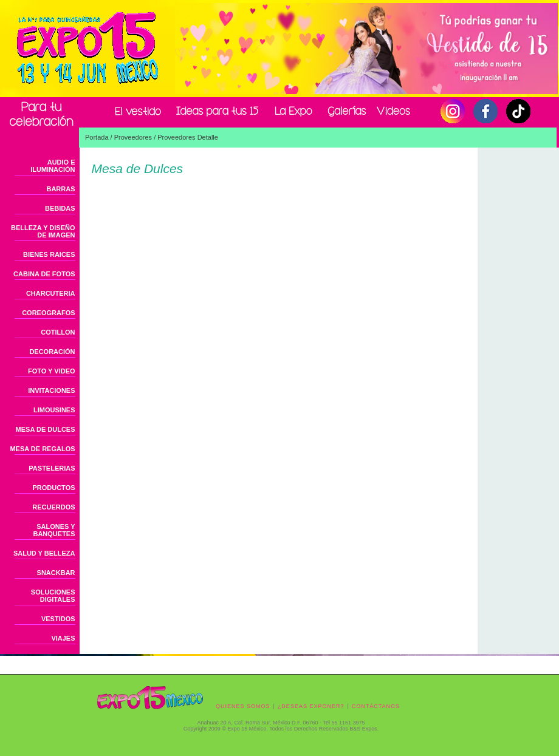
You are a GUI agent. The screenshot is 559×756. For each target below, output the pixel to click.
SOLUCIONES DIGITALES (53, 596)
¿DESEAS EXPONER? (311, 706)
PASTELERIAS (52, 468)
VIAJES (63, 638)
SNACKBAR (56, 573)
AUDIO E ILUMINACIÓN (53, 166)
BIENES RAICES (49, 254)
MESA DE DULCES (46, 429)
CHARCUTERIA (51, 293)
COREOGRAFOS (48, 313)
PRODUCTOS (53, 488)
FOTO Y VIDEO (52, 371)
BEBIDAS (60, 208)
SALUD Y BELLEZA (44, 553)
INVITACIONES (51, 390)
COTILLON (58, 332)
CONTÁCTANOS (376, 706)
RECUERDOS (53, 507)
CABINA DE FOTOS (44, 274)
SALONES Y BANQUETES (54, 530)
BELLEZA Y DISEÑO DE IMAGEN (43, 231)
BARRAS (60, 189)
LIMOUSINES (54, 410)
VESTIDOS (58, 619)
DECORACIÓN (52, 352)
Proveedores (133, 137)
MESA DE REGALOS (42, 449)
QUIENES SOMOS (243, 706)
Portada (97, 137)
